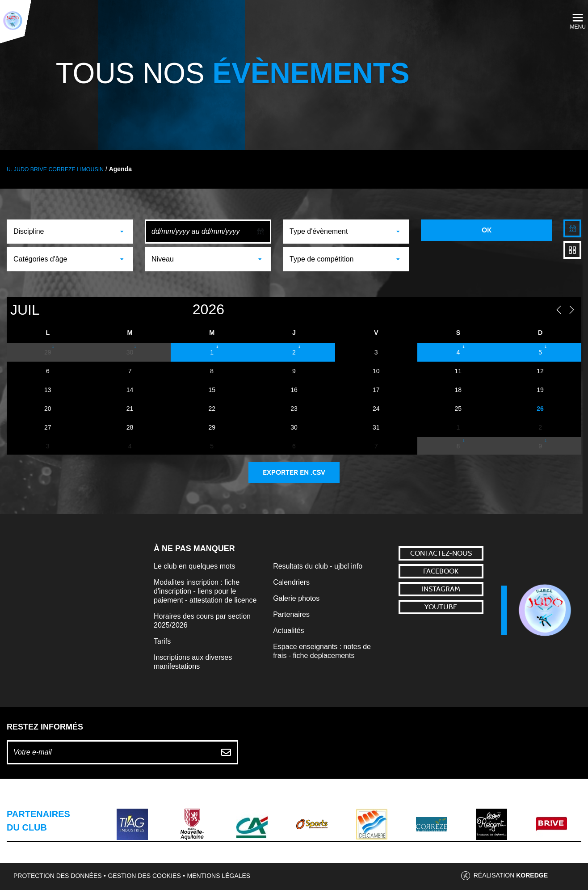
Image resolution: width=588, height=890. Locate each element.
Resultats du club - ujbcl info (318, 566)
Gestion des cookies (144, 876)
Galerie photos (296, 598)
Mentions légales (219, 876)
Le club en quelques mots (194, 566)
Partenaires (291, 614)
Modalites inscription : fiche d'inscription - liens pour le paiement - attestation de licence (205, 591)
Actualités (288, 631)
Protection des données (58, 876)
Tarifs (162, 641)
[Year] (176, 310)
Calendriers (291, 582)
